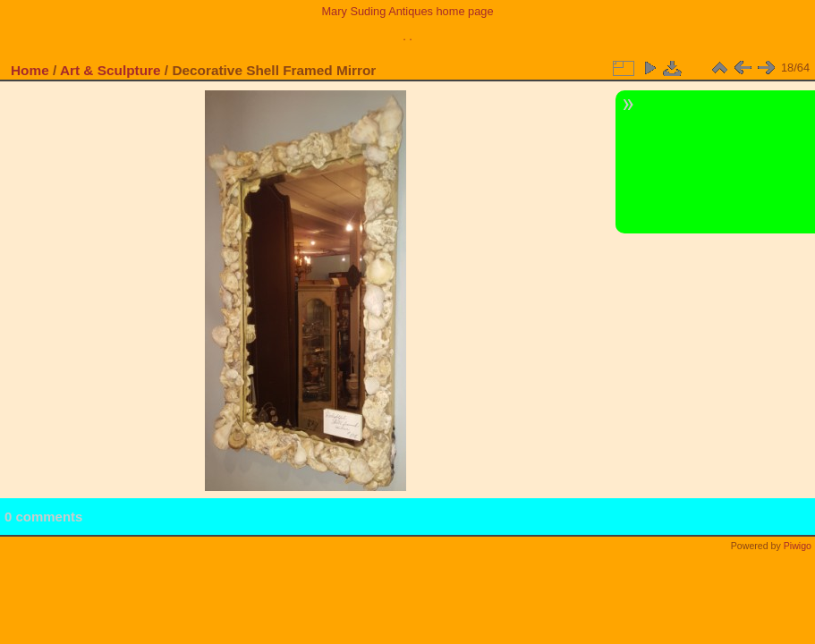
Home (30, 70)
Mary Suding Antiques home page (407, 11)
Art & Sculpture (110, 70)
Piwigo (798, 546)
